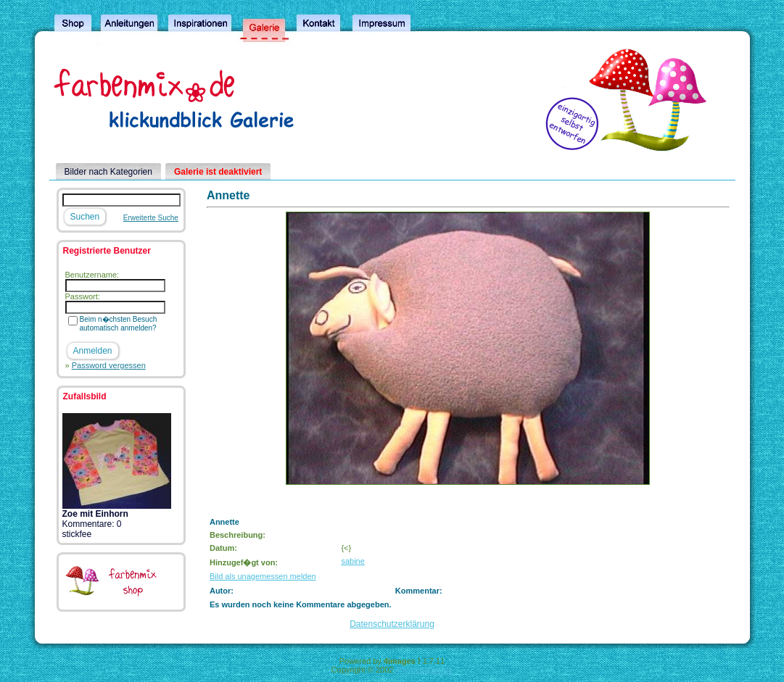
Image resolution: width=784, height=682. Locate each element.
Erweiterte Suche (151, 218)
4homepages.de (424, 670)
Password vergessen (109, 365)
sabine (352, 561)
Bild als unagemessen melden (263, 576)
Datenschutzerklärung (392, 624)
